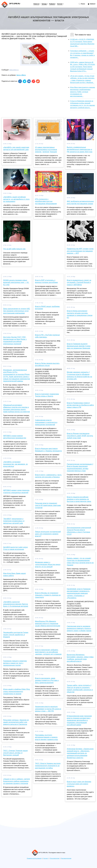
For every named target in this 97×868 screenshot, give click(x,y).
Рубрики (52, 4)
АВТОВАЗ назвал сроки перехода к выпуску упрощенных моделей (16, 491)
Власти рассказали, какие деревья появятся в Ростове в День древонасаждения (47, 680)
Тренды (44, 4)
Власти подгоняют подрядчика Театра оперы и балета (47, 395)
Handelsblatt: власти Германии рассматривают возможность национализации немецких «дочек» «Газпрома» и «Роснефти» (79, 593)
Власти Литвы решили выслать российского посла (47, 364)
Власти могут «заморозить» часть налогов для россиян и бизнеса (48, 476)
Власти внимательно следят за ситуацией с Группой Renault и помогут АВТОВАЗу (79, 282)
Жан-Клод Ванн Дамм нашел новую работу (15, 575)
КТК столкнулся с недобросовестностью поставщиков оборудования (46, 201)
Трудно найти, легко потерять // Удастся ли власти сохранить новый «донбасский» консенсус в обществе (80, 689)
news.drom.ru (14, 70)
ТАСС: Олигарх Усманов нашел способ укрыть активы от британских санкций (15, 753)
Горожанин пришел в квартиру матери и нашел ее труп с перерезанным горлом (15, 663)
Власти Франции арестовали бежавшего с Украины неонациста (48, 450)
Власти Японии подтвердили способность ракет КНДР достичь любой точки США (80, 436)
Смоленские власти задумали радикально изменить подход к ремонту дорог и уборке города (79, 628)
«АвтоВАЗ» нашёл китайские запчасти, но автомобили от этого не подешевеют (16, 199)
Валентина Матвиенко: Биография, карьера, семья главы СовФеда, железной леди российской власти (80, 658)
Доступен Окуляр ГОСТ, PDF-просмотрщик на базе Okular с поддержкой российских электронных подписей (15, 340)
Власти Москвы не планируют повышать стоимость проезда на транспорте (48, 595)
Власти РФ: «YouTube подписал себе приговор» (47, 336)
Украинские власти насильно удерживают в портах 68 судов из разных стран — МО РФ (48, 709)
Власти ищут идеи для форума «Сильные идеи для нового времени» (79, 784)
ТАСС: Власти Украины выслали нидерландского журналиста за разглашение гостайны (48, 766)
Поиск (82, 4)
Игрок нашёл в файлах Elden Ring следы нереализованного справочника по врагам (16, 691)
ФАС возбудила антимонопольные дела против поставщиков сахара (80, 202)
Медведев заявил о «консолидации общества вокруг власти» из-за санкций (48, 564)
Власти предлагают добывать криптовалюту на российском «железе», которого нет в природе (48, 652)
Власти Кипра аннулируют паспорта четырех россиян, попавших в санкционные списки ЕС (80, 314)
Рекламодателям (66, 858)
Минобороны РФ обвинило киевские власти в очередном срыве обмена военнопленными (48, 624)
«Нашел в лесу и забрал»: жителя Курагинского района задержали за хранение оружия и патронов (16, 781)
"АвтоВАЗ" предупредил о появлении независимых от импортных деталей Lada (14, 521)
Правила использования (34, 858)
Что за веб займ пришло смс (14, 249)
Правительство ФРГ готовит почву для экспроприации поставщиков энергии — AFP (80, 251)
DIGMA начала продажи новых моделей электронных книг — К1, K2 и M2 (16, 282)
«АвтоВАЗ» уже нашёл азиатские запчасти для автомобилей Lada (16, 148)
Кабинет (92, 4)
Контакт (60, 4)
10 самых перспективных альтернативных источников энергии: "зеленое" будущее (46, 150)
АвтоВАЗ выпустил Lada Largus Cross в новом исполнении (15, 548)
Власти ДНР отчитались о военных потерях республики (46, 281)
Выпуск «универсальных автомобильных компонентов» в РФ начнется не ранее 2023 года (80, 149)
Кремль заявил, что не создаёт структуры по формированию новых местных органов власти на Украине (80, 562)
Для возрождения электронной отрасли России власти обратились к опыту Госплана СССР (79, 531)
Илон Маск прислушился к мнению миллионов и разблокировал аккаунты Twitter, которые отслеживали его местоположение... (82, 92)
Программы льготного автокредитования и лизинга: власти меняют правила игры (46, 737)
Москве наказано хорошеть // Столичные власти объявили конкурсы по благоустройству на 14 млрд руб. (79, 376)
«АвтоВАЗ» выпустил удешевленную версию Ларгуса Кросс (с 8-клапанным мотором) (16, 604)
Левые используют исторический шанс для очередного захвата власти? (48, 534)
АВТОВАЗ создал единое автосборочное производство (15, 437)
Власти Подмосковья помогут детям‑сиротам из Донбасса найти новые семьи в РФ (80, 405)
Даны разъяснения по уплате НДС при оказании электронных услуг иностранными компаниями (17, 311)
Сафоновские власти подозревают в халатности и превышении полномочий (46, 422)
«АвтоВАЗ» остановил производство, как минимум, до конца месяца (15, 464)
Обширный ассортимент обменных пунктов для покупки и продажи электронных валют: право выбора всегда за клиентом (16, 408)
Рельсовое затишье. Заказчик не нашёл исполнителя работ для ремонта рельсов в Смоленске (16, 722)
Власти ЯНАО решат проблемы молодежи (47, 308)
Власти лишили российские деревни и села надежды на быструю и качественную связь (79, 499)
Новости (36, 4)
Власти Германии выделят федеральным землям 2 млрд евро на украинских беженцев (79, 346)
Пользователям (55, 858)
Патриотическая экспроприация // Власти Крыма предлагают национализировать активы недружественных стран (80, 468)
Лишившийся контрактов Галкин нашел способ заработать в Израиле (16, 635)
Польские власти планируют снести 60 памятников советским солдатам (48, 505)
